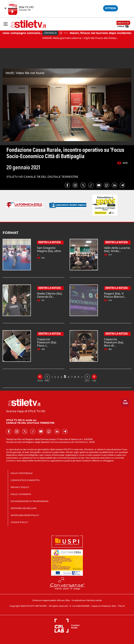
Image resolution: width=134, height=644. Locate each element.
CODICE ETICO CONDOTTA (25, 480)
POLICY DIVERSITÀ (21, 494)
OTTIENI (111, 8)
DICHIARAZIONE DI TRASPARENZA (30, 501)
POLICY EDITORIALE (22, 473)
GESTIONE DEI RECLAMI (24, 508)
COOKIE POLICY (19, 522)
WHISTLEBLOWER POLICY (25, 515)
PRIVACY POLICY (20, 487)
